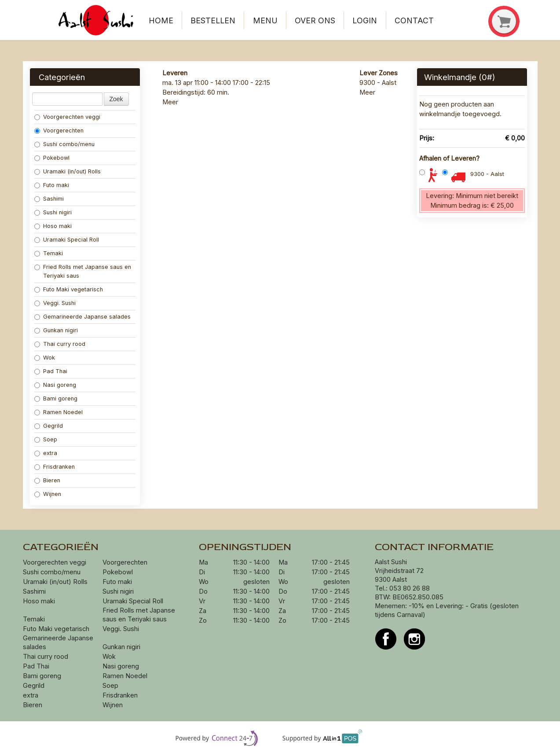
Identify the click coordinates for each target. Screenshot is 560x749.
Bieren (47, 480)
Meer (170, 102)
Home (161, 20)
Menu (265, 20)
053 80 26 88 (410, 588)
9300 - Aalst (487, 174)
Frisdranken (55, 467)
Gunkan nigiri (56, 330)
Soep (46, 439)
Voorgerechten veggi (67, 117)
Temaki (49, 253)
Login (365, 20)
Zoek (116, 99)
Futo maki (52, 185)
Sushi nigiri (53, 212)
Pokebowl (52, 158)
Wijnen (48, 494)
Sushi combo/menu (64, 144)
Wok (46, 358)
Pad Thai (51, 371)
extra (47, 453)
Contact (414, 20)
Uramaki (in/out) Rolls (68, 171)
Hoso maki (53, 226)
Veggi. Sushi (55, 303)
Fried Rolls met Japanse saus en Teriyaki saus (83, 271)
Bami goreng (57, 398)
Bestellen (213, 20)
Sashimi (49, 199)
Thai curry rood (60, 344)
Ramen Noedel (59, 412)
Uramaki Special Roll (68, 240)
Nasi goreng (56, 385)
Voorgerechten (59, 130)
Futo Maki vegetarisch (69, 289)
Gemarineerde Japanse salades (82, 317)
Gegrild (49, 426)
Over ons (315, 20)
